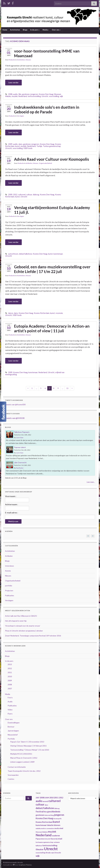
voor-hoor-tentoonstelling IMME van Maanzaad (47, 53)
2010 (10, 676)
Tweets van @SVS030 (15, 418)
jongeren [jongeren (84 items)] (59, 815)
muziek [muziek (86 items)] (52, 832)
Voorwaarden (13, 775)
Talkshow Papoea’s (22, 432)
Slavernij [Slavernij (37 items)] (54, 839)
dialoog (36, 195)
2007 (10, 689)
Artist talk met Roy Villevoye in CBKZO (21, 616)
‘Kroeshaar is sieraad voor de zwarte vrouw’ (23, 626)
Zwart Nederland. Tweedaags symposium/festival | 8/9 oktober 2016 (33, 636)
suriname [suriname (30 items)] (57, 842)
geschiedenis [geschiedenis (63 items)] (54, 812)
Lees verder (13, 82)
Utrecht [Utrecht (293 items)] (51, 849)
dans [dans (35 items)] (46, 805)
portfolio (9, 586)
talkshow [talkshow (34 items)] (39, 846)
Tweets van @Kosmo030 (15, 404)
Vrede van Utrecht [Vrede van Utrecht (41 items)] (53, 853)
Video (10, 710)
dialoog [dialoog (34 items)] (57, 808)
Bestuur (11, 727)
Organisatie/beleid (45, 163)
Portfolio (11, 739)
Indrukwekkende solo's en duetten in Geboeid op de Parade (47, 109)
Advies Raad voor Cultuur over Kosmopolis (51, 159)
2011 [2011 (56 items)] (56, 797)
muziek (15, 96)
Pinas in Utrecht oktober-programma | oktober (24, 631)
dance (11, 313)
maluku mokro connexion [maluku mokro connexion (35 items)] (45, 828)
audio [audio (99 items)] (39, 801)
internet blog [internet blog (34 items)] (49, 815)
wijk (61, 96)
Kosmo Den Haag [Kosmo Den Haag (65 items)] (44, 818)
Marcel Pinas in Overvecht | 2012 (24, 758)
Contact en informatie (17, 767)
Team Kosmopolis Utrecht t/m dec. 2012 (24, 771)
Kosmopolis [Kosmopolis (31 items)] (58, 819)
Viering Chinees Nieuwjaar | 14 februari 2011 (28, 746)
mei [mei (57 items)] (61, 828)
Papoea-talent (20, 447)
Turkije (39, 146)
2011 (10, 672)
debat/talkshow (26, 254)
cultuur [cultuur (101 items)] (40, 804)
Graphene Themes (25, 865)
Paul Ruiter (20, 468)
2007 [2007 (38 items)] (37, 798)
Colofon (11, 779)
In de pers (35, 30)
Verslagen (20, 116)
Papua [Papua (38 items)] (38, 839)
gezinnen (26, 94)
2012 (15, 195)
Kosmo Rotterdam (42, 313)
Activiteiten (15, 30)
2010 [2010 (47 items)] (51, 798)
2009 (10, 144)
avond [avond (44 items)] (45, 801)
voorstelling (54, 96)
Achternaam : (17, 507)
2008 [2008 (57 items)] (42, 797)
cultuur (29, 195)
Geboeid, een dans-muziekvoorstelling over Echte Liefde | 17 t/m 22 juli (52, 269)
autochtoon (13, 254)
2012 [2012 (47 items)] (61, 798)
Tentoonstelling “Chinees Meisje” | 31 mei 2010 (30, 750)
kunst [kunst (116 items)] (56, 822)
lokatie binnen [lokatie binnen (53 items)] (54, 825)
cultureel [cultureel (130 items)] (55, 801)
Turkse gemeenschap (52, 146)
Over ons (56, 30)
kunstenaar (58, 254)
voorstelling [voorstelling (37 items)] (40, 853)
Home (5, 30)
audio (15, 94)
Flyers (10, 714)
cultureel (22, 195)
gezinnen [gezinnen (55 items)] (40, 815)
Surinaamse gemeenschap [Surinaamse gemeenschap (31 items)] (44, 842)
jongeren (34, 94)
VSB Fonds (28, 148)
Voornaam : (17, 499)
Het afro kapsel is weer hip (16, 621)
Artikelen (29, 163)
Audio (10, 702)
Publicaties (10, 595)
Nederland (23, 96)
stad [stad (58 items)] (60, 839)
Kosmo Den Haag (46, 94)
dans (20, 144)
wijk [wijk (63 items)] (38, 856)
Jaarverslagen (13, 731)
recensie (59, 313)
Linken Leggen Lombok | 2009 (22, 762)
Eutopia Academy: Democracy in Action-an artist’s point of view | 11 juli (52, 328)
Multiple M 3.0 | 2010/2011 (21, 754)
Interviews (10, 566)
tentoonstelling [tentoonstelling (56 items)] (50, 845)
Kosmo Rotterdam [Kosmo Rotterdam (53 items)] (44, 822)
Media (46, 30)
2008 (10, 94)
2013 (10, 664)
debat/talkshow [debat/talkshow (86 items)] (45, 808)
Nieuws (28, 60)
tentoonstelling (34, 96)
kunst (17, 146)
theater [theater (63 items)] (40, 849)
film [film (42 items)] (45, 812)
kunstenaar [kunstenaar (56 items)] (41, 825)
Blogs (25, 30)
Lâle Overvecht (20, 462)
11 (67, 388)
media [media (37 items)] (57, 828)
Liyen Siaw (20, 438)
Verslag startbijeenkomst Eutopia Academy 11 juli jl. (52, 210)
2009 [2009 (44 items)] (47, 798)
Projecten (9, 591)
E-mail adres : (12, 513)
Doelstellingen (14, 723)
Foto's (10, 698)
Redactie (12, 60)
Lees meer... (91, 482)
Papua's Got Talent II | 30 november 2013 (27, 742)
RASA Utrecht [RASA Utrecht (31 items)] (46, 839)
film (20, 94)
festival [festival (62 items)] (40, 812)
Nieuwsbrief (13, 735)
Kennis (8, 571)
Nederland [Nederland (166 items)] (44, 835)
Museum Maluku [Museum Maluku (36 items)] (42, 832)
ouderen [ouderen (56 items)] (56, 835)
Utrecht (45, 96)
